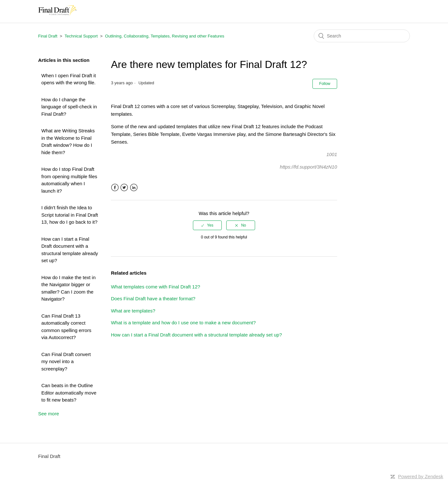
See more (49, 414)
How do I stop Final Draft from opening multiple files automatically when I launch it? (69, 180)
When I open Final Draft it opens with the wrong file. (69, 79)
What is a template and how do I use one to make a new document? (183, 323)
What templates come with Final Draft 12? (155, 287)
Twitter (124, 188)
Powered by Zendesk (421, 476)
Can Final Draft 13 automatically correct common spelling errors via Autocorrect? (66, 327)
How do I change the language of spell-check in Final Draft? (69, 107)
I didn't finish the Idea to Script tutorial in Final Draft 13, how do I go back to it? (70, 215)
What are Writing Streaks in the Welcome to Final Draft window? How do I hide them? (68, 141)
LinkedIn (134, 188)
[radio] (207, 225)
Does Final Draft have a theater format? (153, 299)
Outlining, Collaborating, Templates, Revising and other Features (165, 36)
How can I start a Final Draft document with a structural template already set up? (70, 250)
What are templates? (133, 311)
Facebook (115, 188)
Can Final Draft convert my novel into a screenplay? (66, 361)
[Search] (362, 36)
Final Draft (48, 36)
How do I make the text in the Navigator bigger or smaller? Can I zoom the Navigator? (68, 288)
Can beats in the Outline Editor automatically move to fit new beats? (69, 393)
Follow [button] (325, 84)
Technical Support (81, 36)
